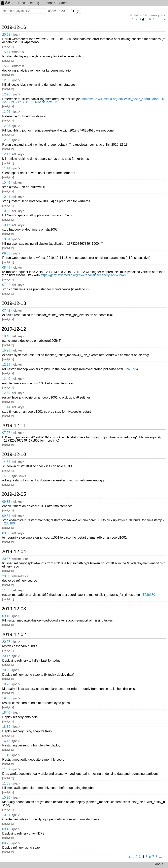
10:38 (6, 211)
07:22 (6, 285)
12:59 (6, 365)
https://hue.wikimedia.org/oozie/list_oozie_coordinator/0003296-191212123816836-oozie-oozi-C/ (83, 101)
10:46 (6, 183)
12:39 (6, 393)
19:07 (6, 698)
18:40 (6, 712)
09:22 (6, 843)
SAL (7, 3)
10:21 (6, 815)
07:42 (6, 311)
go (79, 11)
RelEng (34, 3)
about (159, 864)
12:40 (6, 379)
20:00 (6, 670)
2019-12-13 (14, 303)
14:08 (6, 476)
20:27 (6, 642)
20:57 (6, 559)
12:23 (6, 126)
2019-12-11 (14, 425)
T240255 (131, 369)
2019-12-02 (14, 634)
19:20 (6, 684)
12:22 (6, 140)
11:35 (6, 783)
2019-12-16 (14, 27)
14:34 (6, 462)
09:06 (6, 533)
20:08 (6, 576)
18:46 (6, 336)
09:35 (6, 502)
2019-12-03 (14, 609)
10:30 (6, 798)
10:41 (6, 197)
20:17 (6, 656)
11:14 (6, 168)
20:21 (6, 35)
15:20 (6, 66)
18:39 (6, 727)
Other (63, 3)
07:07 (6, 433)
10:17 (6, 225)
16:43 (6, 741)
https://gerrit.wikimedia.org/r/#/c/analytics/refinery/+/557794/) (83, 275)
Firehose (49, 3)
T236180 (8, 523)
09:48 (6, 616)
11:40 (6, 755)
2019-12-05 (14, 494)
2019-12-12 (14, 329)
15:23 (6, 350)
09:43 (6, 829)
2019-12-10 (14, 454)
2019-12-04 (14, 552)
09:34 (6, 516)
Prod (22, 3)
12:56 (6, 80)
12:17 (6, 154)
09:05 (6, 253)
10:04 (6, 239)
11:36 (6, 590)
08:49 (6, 268)
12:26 (6, 94)
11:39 (6, 769)
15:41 (6, 52)
